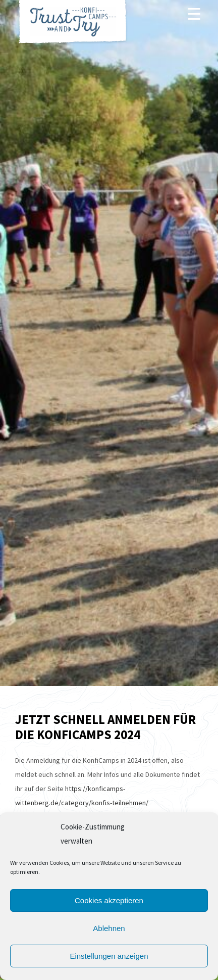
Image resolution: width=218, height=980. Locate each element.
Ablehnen (109, 928)
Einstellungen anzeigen (109, 956)
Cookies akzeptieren (109, 900)
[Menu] (194, 14)
